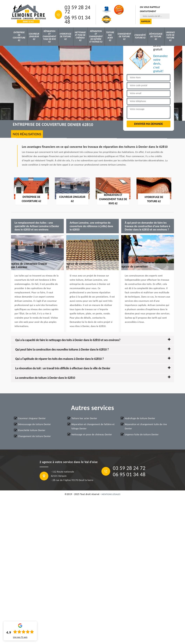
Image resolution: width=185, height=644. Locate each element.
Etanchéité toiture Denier (32, 430)
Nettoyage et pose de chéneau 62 (80, 36)
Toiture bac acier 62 (110, 36)
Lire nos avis (20, 637)
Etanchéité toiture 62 (140, 36)
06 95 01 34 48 (78, 20)
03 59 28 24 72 (78, 9)
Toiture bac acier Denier (84, 418)
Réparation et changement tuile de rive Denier (146, 426)
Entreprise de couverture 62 (19, 36)
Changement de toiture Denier (34, 436)
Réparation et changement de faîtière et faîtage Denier (93, 426)
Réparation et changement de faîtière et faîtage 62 (96, 36)
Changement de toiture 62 (124, 36)
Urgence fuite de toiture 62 (170, 36)
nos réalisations (27, 134)
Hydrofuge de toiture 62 (66, 36)
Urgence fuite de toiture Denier (142, 435)
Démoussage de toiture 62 (156, 36)
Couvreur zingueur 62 (34, 36)
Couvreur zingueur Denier (32, 418)
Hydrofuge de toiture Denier (140, 418)
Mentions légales (111, 494)
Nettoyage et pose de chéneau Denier (92, 435)
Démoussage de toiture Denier (34, 424)
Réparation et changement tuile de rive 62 (49, 36)
